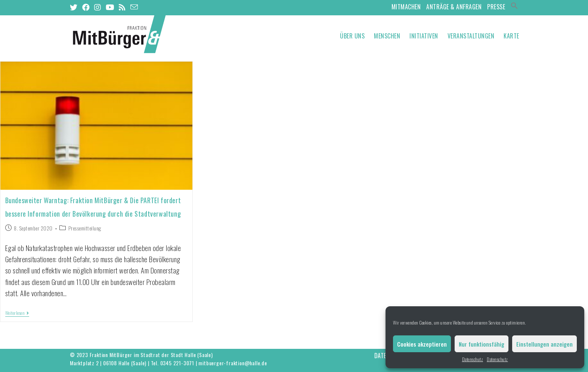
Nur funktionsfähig (482, 344)
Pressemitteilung (85, 228)
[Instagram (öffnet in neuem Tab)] (98, 7)
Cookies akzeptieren (422, 344)
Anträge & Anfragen (454, 7)
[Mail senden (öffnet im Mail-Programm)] (134, 7)
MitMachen (406, 7)
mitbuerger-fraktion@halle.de (233, 363)
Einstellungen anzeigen (544, 344)
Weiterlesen (17, 313)
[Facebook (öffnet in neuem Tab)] (86, 7)
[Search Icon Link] (514, 7)
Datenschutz (473, 359)
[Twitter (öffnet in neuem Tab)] (75, 7)
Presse (496, 7)
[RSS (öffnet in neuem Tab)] (122, 7)
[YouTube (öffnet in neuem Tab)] (110, 7)
